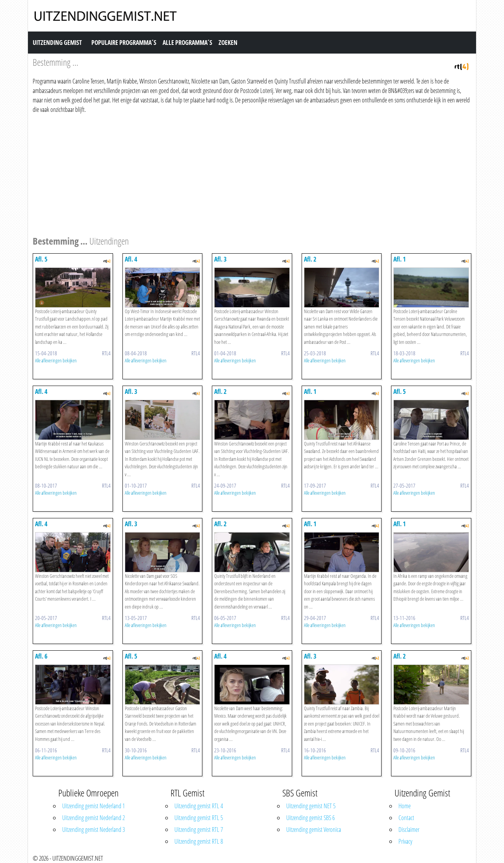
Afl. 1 (400, 259)
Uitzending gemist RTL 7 (199, 830)
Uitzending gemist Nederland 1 (94, 806)
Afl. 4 (131, 259)
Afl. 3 (220, 259)
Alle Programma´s (187, 43)
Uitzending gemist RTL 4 (199, 806)
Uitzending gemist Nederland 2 (94, 818)
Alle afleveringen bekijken (56, 360)
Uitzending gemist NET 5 (311, 806)
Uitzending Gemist (57, 43)
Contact (406, 818)
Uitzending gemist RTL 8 (199, 841)
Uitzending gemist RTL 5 (199, 818)
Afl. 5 (41, 259)
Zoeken (228, 43)
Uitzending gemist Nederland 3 (94, 830)
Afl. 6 (41, 656)
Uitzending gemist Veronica (314, 830)
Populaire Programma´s (124, 43)
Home (405, 806)
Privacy (405, 841)
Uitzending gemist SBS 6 (310, 818)
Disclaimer (409, 830)
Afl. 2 (310, 259)
